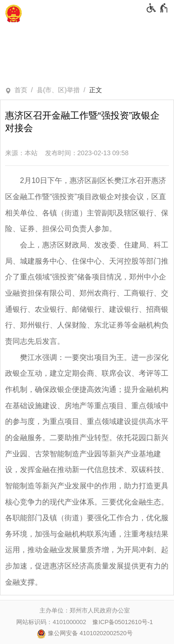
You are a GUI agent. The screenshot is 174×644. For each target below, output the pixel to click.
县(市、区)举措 (58, 90)
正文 (96, 90)
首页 (21, 90)
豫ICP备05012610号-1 (122, 622)
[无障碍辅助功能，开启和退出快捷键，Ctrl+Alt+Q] (158, 8)
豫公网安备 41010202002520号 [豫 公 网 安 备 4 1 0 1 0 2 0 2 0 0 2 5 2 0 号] (84, 634)
